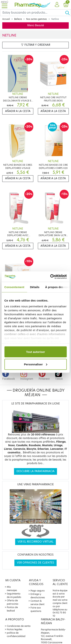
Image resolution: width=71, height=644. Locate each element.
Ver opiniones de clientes (35, 563)
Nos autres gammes (37, 19)
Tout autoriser (36, 352)
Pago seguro (38, 591)
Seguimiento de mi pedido (14, 595)
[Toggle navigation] (5, 5)
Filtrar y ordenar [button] (36, 45)
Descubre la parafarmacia (35, 471)
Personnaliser (36, 364)
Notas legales (15, 629)
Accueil (6, 19)
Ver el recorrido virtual (35, 542)
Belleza (18, 19)
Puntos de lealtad (12, 609)
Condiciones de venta (19, 626)
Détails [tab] (35, 287)
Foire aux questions (36, 609)
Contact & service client (37, 603)
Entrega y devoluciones (38, 596)
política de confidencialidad (16, 634)
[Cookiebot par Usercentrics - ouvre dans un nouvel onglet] (51, 277)
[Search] (33, 13)
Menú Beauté (36, 25)
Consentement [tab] (14, 287)
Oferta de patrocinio (13, 602)
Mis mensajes (12, 589)
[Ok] (68, 13)
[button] (57, 5)
